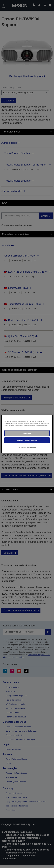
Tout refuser (27, 433)
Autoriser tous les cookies (27, 440)
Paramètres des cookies (27, 447)
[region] (27, 434)
